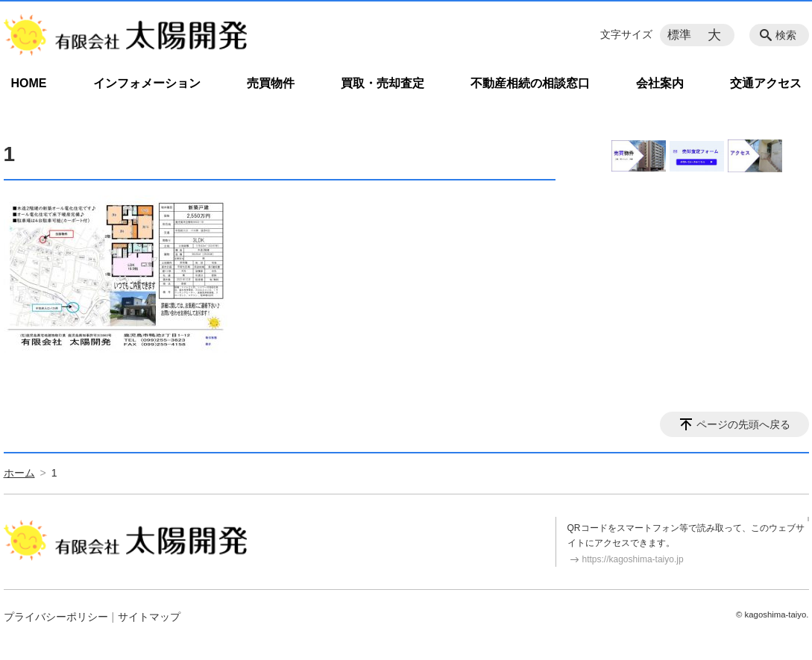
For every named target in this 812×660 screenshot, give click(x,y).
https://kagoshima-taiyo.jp (633, 559)
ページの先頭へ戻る (743, 424)
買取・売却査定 (383, 83)
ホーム (19, 473)
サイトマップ (149, 617)
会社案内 (660, 83)
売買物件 (271, 83)
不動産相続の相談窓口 (530, 83)
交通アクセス (766, 83)
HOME (29, 83)
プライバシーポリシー (56, 617)
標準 (679, 35)
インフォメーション (147, 83)
